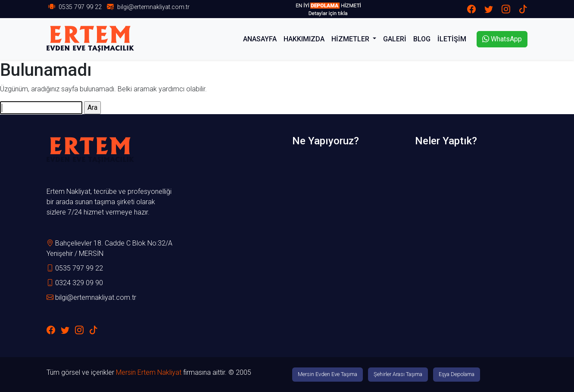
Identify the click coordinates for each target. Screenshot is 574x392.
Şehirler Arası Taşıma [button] (398, 374)
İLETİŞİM (452, 39)
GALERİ (395, 39)
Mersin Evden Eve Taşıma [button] (328, 374)
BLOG (422, 39)
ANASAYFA (260, 39)
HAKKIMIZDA (304, 39)
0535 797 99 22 (80, 7)
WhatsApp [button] (502, 39)
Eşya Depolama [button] (457, 374)
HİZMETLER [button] (351, 39)
